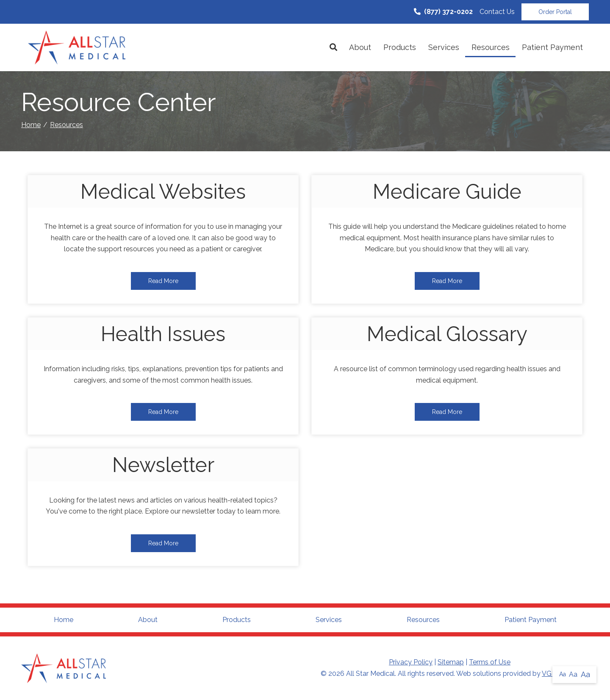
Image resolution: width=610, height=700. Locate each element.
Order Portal (555, 12)
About (360, 47)
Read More (163, 281)
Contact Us (497, 12)
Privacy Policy (411, 662)
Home (31, 125)
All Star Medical (370, 674)
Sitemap (451, 662)
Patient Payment (552, 47)
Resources (491, 47)
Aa (563, 674)
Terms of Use (490, 662)
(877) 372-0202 (443, 12)
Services (444, 47)
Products (400, 47)
